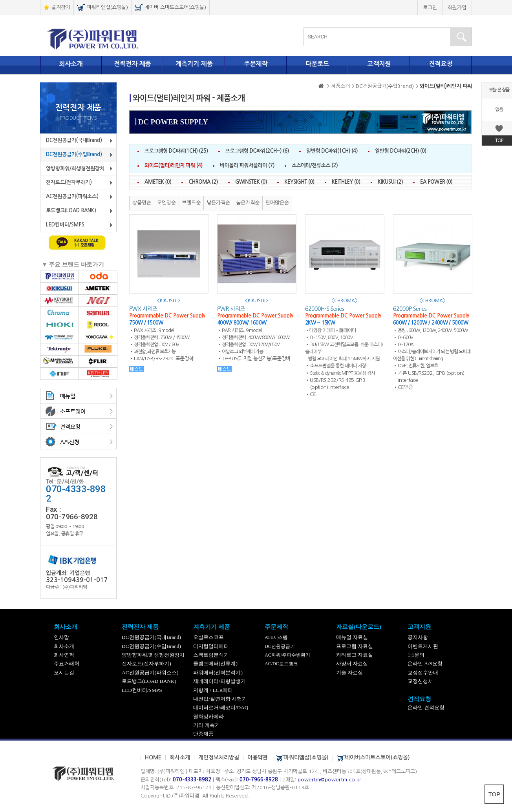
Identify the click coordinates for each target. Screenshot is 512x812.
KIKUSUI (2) (390, 182)
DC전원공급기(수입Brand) (74, 154)
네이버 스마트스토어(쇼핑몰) (170, 8)
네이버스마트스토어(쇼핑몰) (373, 758)
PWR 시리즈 (231, 309)
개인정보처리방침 (219, 757)
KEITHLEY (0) (346, 182)
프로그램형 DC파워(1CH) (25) (176, 151)
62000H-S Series (325, 309)
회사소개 (71, 64)
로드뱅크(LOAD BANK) (71, 211)
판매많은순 (277, 203)
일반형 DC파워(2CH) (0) (401, 151)
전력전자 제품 (133, 64)
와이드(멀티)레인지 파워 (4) (174, 165)
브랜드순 (191, 203)
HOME (153, 757)
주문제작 (256, 64)
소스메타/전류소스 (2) (315, 165)
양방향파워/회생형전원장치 (75, 169)
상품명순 (142, 203)
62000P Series (410, 309)
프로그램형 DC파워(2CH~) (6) (257, 151)
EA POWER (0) (436, 182)
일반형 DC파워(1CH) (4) (332, 151)
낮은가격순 (218, 203)
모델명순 (166, 203)
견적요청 (441, 64)
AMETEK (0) (158, 182)
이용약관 (258, 757)
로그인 (430, 8)
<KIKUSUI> (169, 301)
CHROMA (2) (203, 182)
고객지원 (379, 64)
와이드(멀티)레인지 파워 (446, 86)
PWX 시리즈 (143, 309)
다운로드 (317, 64)
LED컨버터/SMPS (65, 225)
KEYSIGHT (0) (299, 182)
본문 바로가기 (0, 0)
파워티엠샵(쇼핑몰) (102, 8)
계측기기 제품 (194, 64)
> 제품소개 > (340, 86)
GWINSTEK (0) (251, 182)
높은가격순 (248, 203)
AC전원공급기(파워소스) (72, 196)
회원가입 (457, 8)
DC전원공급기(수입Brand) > (388, 86)
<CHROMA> (345, 301)
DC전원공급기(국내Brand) (74, 140)
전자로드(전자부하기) (69, 182)
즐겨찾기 (57, 7)
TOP (495, 794)
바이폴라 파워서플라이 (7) (247, 165)
